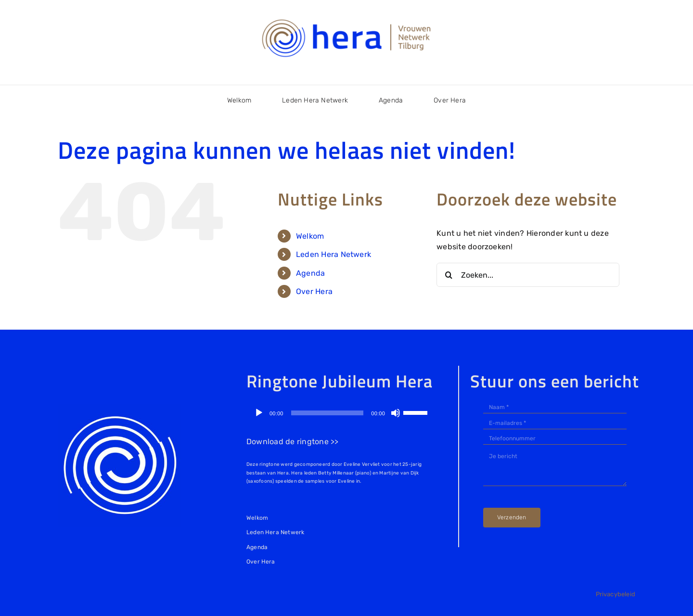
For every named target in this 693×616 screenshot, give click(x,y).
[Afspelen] (259, 413)
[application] (341, 413)
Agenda (310, 273)
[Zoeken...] (528, 275)
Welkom (310, 236)
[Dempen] (396, 413)
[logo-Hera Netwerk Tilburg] (346, 19)
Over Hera (314, 291)
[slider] (327, 413)
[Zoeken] (449, 275)
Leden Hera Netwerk (334, 254)
